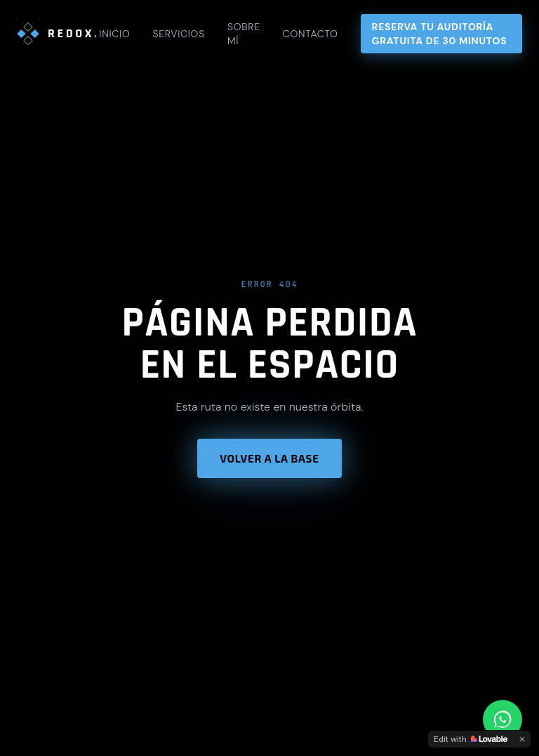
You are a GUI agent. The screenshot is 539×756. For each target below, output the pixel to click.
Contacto (311, 34)
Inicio (114, 34)
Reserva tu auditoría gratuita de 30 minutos (440, 34)
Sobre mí (244, 34)
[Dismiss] (522, 739)
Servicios (178, 34)
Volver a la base (269, 458)
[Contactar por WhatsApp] (503, 719)
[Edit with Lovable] (471, 739)
